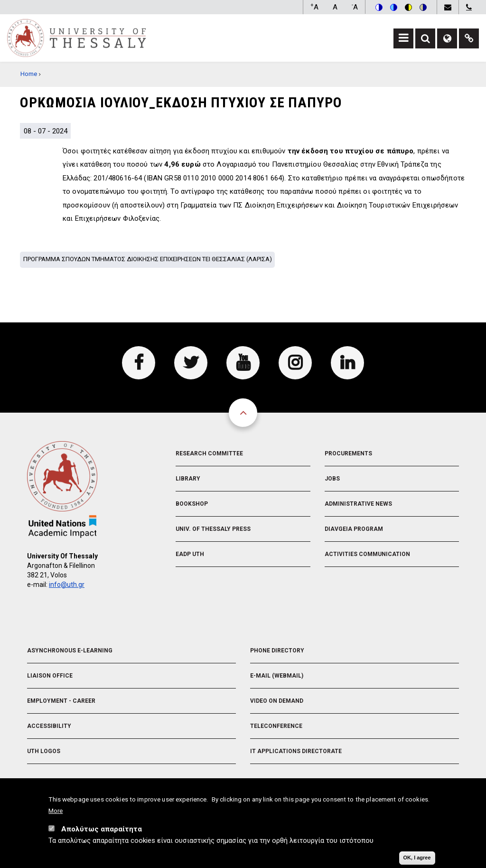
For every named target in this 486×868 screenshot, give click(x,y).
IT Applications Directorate (296, 751)
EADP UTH (190, 554)
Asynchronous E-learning (70, 651)
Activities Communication (367, 554)
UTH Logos (44, 751)
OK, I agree (417, 860)
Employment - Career (61, 701)
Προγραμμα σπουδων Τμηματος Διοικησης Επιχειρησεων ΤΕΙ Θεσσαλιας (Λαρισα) (148, 259)
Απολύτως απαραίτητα (102, 832)
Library (188, 479)
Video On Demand (277, 701)
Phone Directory (277, 651)
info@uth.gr (67, 585)
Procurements (348, 453)
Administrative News (358, 504)
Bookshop (192, 504)
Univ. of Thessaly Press (213, 529)
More (56, 813)
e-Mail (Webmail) (277, 676)
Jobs (332, 479)
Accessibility (49, 726)
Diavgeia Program (354, 529)
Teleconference (276, 726)
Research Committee (209, 453)
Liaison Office (50, 676)
